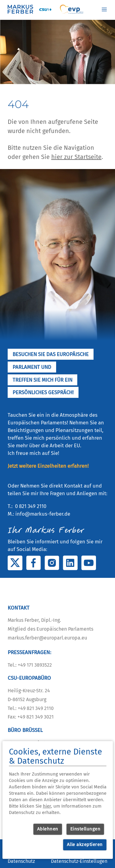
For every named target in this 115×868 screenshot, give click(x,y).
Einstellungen (85, 829)
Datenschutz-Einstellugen (79, 861)
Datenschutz (21, 861)
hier (47, 806)
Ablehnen (48, 829)
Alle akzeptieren (85, 845)
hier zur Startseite (76, 157)
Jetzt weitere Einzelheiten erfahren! (48, 466)
